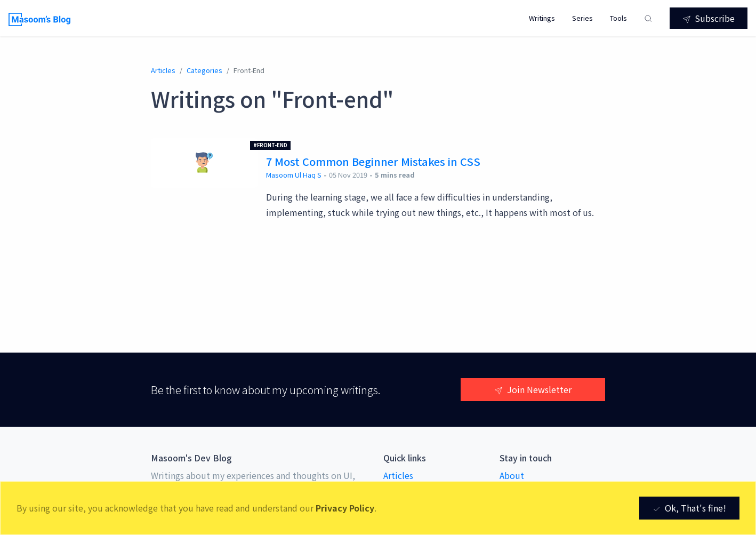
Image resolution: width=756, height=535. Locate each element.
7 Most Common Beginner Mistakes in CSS (373, 161)
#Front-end (270, 145)
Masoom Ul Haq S (294, 175)
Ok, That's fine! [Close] (689, 508)
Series (582, 18)
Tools (618, 18)
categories (204, 70)
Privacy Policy (345, 508)
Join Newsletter (533, 389)
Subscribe (709, 18)
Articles (163, 70)
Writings (542, 18)
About (512, 475)
